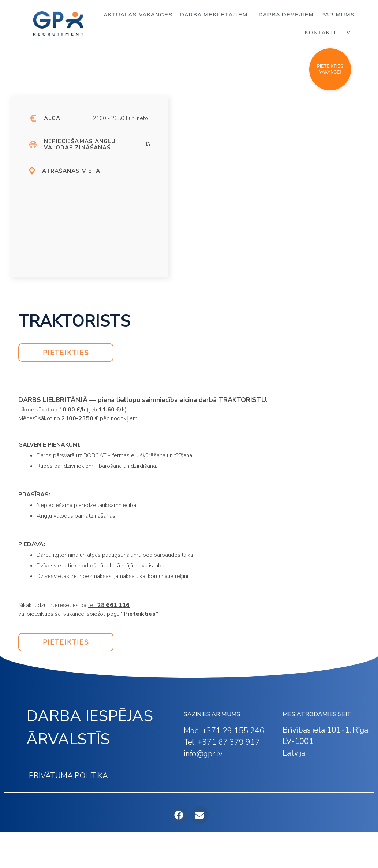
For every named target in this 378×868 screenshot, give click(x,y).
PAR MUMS (338, 14)
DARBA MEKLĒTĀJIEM (216, 15)
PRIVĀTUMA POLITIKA (68, 776)
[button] (330, 69)
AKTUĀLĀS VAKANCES (138, 14)
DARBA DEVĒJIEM (286, 14)
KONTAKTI (320, 32)
